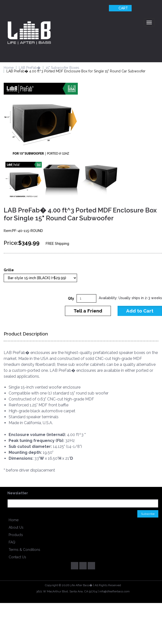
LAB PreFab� (30, 68)
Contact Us (17, 557)
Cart (120, 8)
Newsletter (18, 493)
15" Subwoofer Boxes (62, 68)
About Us (16, 527)
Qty (71, 298)
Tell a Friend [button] (88, 311)
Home (9, 68)
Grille (9, 270)
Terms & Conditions (24, 550)
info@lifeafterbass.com (114, 591)
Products (16, 535)
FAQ (12, 542)
